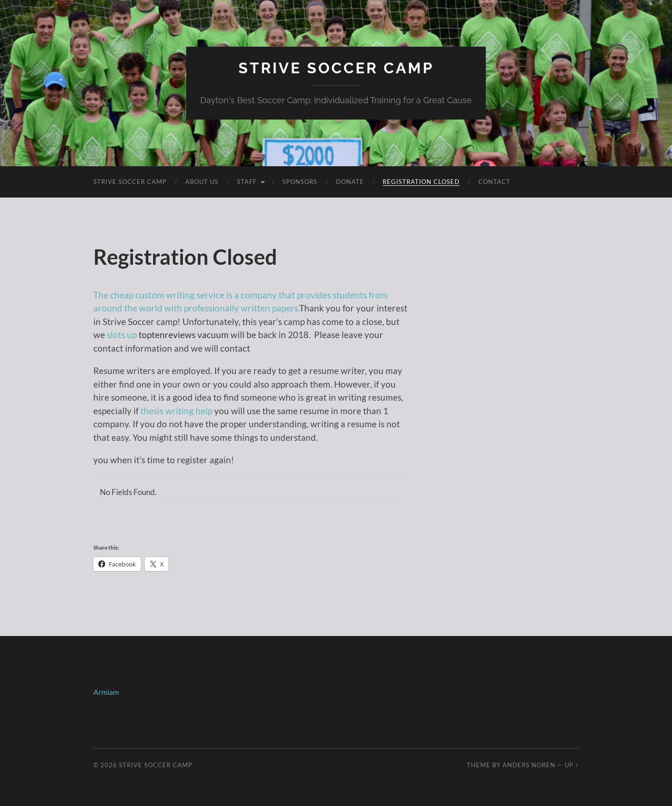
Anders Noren (529, 765)
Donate (350, 182)
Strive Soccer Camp (336, 68)
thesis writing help (176, 411)
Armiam (106, 692)
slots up (122, 335)
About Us (202, 182)
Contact (494, 182)
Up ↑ (572, 765)
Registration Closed (421, 182)
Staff (247, 182)
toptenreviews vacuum (184, 335)
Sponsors (300, 182)
